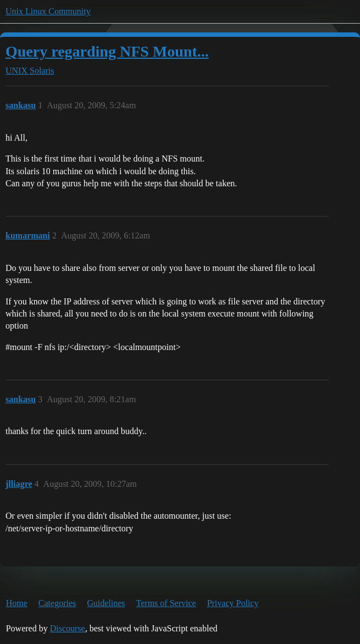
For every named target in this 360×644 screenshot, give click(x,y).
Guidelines (106, 603)
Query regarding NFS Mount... (107, 51)
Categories (57, 603)
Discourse (68, 628)
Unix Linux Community (48, 11)
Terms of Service (166, 603)
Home (17, 603)
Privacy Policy (233, 603)
